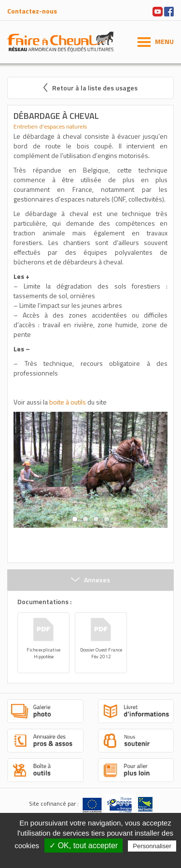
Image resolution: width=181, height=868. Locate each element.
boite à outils (68, 402)
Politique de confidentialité (95, 858)
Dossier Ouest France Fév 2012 (101, 653)
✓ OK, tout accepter (84, 846)
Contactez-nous (32, 11)
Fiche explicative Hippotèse (43, 653)
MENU (164, 41)
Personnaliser (152, 846)
